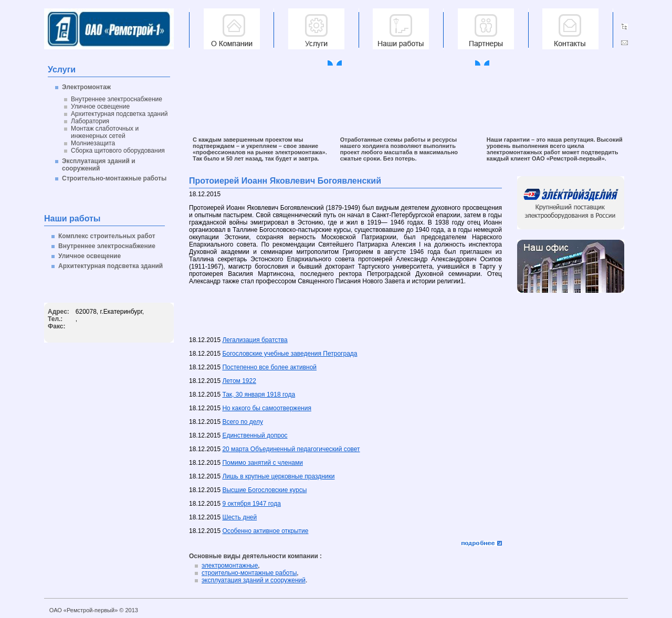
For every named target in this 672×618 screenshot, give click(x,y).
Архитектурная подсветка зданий (119, 114)
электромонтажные (230, 566)
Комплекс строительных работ (107, 236)
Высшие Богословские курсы (264, 490)
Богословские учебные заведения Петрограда (290, 354)
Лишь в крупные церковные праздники (278, 476)
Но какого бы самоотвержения (267, 408)
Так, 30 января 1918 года (259, 395)
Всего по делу (243, 422)
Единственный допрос (255, 435)
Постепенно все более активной (269, 367)
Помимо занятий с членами (262, 463)
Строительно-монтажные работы (114, 178)
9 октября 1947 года (251, 504)
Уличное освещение (100, 106)
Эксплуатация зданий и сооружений (99, 165)
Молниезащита (93, 143)
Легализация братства (255, 340)
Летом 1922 (239, 381)
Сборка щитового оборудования (118, 151)
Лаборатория (90, 121)
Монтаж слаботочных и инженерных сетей (105, 132)
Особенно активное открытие (265, 531)
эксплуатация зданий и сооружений (254, 580)
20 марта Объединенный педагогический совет (291, 449)
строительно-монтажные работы (249, 573)
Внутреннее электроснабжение (117, 99)
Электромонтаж (86, 87)
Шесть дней (239, 517)
